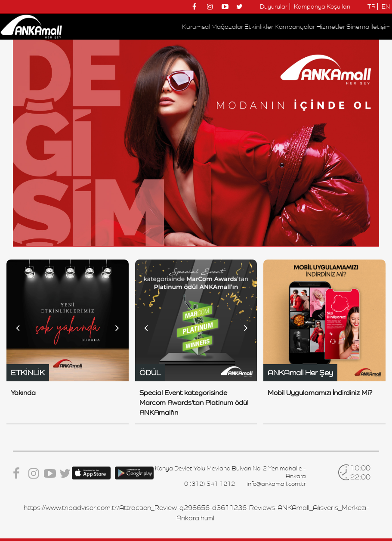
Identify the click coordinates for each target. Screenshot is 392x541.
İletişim (381, 27)
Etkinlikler (259, 27)
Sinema (358, 27)
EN (386, 6)
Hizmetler (331, 27)
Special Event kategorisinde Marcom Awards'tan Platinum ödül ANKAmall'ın (194, 403)
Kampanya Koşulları (322, 6)
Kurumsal (196, 27)
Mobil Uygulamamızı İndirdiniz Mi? (320, 393)
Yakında (23, 393)
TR (371, 6)
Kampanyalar (295, 27)
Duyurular (274, 6)
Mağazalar (227, 27)
